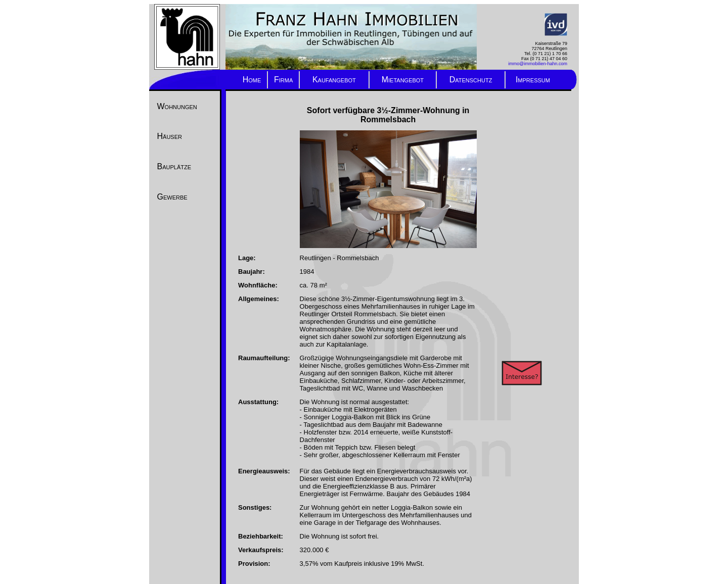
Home (252, 80)
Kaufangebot (334, 80)
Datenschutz (471, 80)
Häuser (170, 136)
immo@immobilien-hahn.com (538, 64)
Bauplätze (174, 166)
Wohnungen (177, 106)
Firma (283, 80)
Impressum (533, 80)
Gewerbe (172, 197)
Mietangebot (403, 80)
